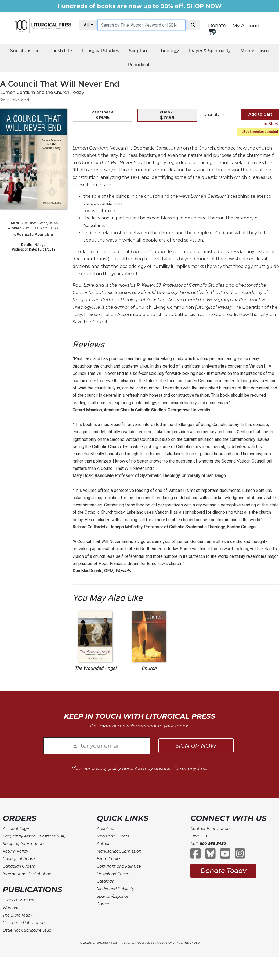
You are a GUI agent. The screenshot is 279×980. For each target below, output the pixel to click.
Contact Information (210, 829)
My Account (247, 25)
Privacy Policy (165, 942)
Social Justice (25, 51)
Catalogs (105, 881)
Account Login (17, 829)
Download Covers (113, 874)
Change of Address (21, 859)
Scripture (139, 51)
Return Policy (15, 851)
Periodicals (140, 65)
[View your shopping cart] (211, 32)
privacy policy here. (112, 768)
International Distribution (27, 874)
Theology (169, 51)
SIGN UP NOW (196, 746)
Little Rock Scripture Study (28, 930)
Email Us (199, 836)
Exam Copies (109, 859)
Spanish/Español (112, 896)
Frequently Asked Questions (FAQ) (35, 836)
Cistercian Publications (25, 923)
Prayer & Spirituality (210, 51)
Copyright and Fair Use (119, 866)
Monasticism (255, 51)
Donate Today (223, 871)
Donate (217, 26)
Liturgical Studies (100, 51)
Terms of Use (189, 942)
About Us (105, 829)
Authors (104, 844)
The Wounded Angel (95, 668)
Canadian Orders (19, 866)
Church (149, 668)
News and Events (113, 836)
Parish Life (61, 51)
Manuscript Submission (119, 851)
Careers (104, 904)
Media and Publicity (115, 889)
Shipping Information (23, 844)
